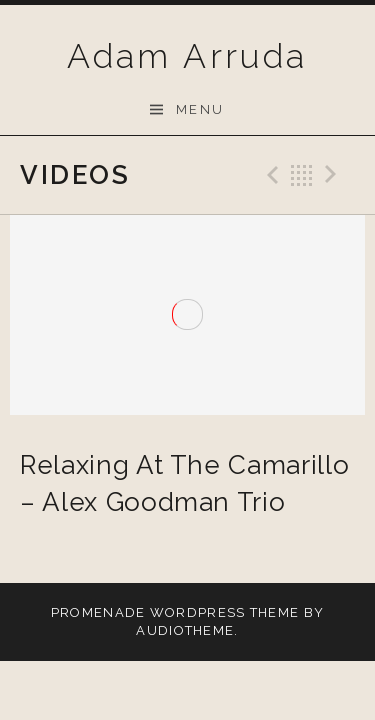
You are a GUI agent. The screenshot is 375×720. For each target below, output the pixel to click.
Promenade (98, 612)
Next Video (334, 175)
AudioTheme (185, 630)
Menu (200, 109)
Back (302, 175)
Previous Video (270, 175)
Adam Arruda (187, 56)
